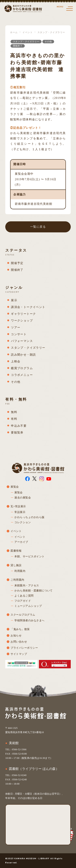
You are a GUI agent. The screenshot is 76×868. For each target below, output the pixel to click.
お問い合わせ (19, 642)
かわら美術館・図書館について (33, 591)
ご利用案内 (17, 580)
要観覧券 (17, 433)
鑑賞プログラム (22, 368)
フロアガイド (23, 601)
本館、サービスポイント (29, 556)
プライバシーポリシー (24, 648)
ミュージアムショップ (28, 606)
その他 (48, 41)
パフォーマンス (22, 341)
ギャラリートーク (23, 314)
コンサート (19, 334)
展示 (14, 300)
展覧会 (15, 487)
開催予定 (17, 263)
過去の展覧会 (23, 498)
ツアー (16, 328)
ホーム (14, 32)
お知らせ (16, 636)
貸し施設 (16, 565)
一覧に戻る (38, 227)
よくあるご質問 (24, 596)
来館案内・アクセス (27, 585)
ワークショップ (22, 321)
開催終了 (18, 46)
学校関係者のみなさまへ (29, 620)
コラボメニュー (22, 375)
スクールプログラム (23, 615)
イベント (28, 32)
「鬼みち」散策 (20, 629)
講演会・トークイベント (28, 307)
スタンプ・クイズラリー (51, 32)
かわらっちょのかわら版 (29, 517)
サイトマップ (19, 654)
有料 (14, 419)
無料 (14, 412)
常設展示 (20, 512)
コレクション (23, 522)
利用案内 (20, 571)
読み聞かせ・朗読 (23, 355)
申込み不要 (19, 426)
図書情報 (16, 551)
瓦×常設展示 (18, 506)
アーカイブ (21, 542)
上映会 (16, 361)
